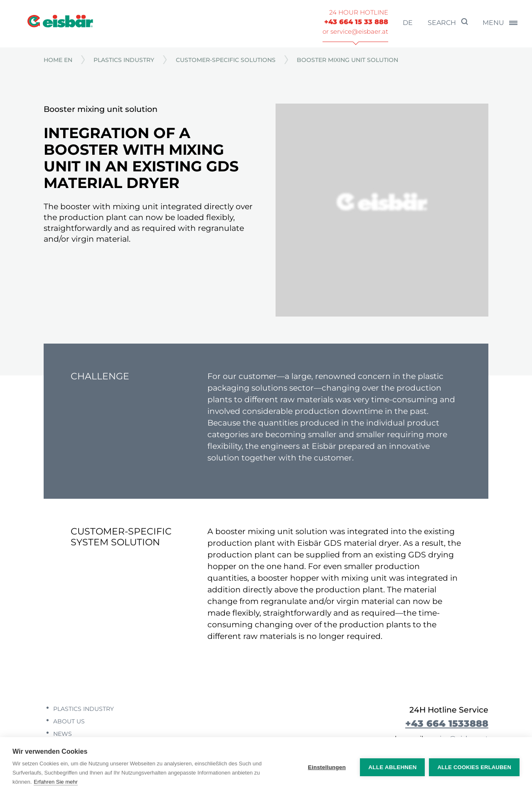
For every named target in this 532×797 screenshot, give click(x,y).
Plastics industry (124, 60)
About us (68, 721)
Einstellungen (327, 767)
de (408, 23)
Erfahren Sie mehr (56, 782)
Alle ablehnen (392, 767)
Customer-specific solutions (226, 60)
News (62, 734)
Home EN (58, 60)
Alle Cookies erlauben (474, 767)
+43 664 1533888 (447, 723)
